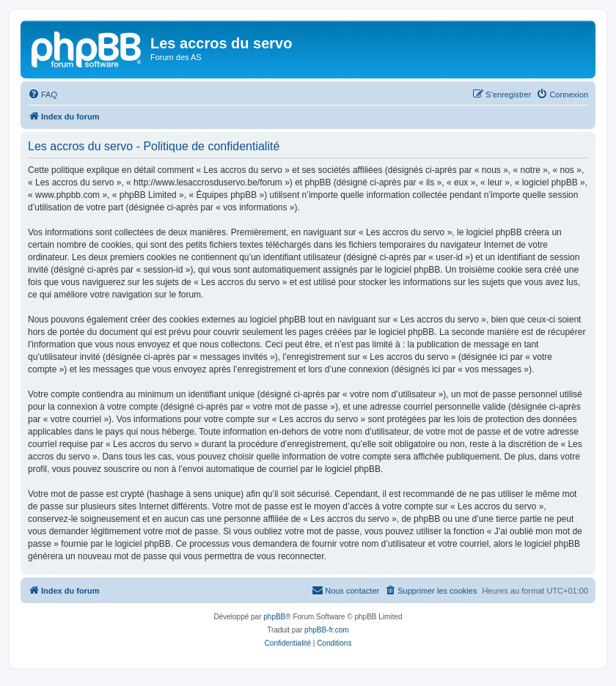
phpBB (274, 617)
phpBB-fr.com (327, 630)
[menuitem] (43, 95)
